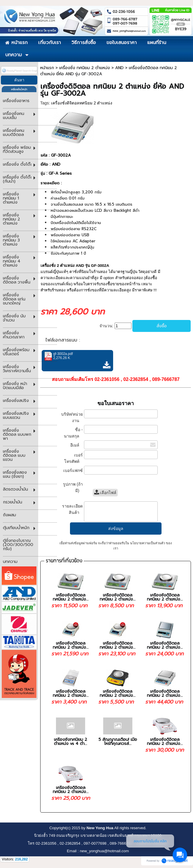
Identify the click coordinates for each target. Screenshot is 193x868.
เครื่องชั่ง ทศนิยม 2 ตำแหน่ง (85, 68)
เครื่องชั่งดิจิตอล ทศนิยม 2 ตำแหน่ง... (71, 597)
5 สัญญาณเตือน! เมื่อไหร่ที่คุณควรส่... (118, 742)
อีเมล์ (77, 445)
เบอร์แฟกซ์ (72, 473)
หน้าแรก (47, 68)
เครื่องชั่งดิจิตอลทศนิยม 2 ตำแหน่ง (82, 103)
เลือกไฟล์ (105, 493)
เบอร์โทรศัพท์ (73, 458)
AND (119, 68)
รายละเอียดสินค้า (72, 509)
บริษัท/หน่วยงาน (72, 417)
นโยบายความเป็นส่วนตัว (148, 543)
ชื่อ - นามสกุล (73, 433)
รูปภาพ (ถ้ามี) (73, 487)
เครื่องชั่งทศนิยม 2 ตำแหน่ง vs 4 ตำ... (71, 742)
